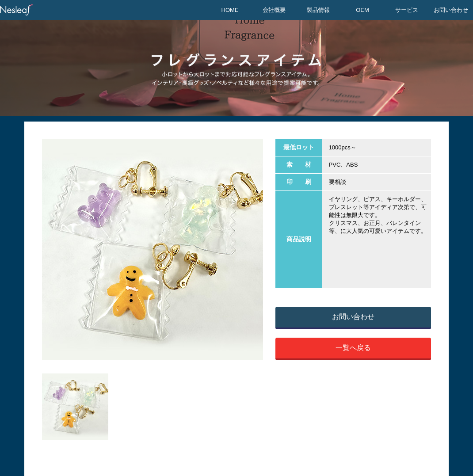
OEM (362, 10)
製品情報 (318, 10)
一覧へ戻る (353, 348)
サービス (407, 10)
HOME (230, 10)
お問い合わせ (451, 10)
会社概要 (274, 10)
